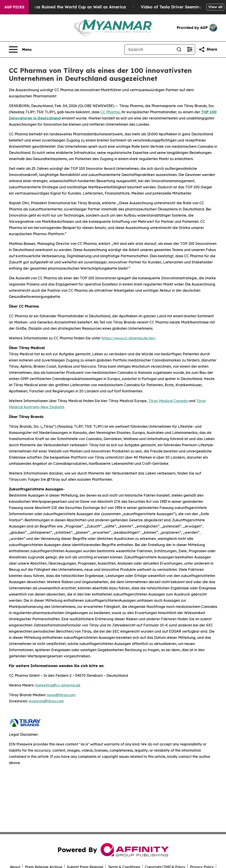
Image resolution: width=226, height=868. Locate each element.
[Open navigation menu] (20, 49)
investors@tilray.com (46, 701)
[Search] (149, 49)
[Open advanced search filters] (190, 49)
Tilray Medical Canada (168, 401)
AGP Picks (14, 7)
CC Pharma (110, 112)
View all (215, 7)
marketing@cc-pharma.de (58, 685)
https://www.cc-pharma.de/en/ (129, 338)
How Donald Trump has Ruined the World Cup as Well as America (68, 7)
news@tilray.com (61, 695)
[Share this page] (208, 49)
